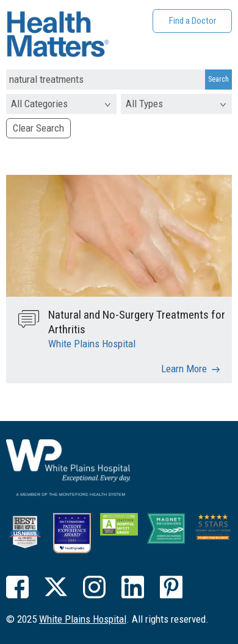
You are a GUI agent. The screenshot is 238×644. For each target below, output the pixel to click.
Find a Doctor (193, 21)
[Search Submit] (218, 80)
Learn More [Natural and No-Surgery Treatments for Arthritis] (184, 369)
